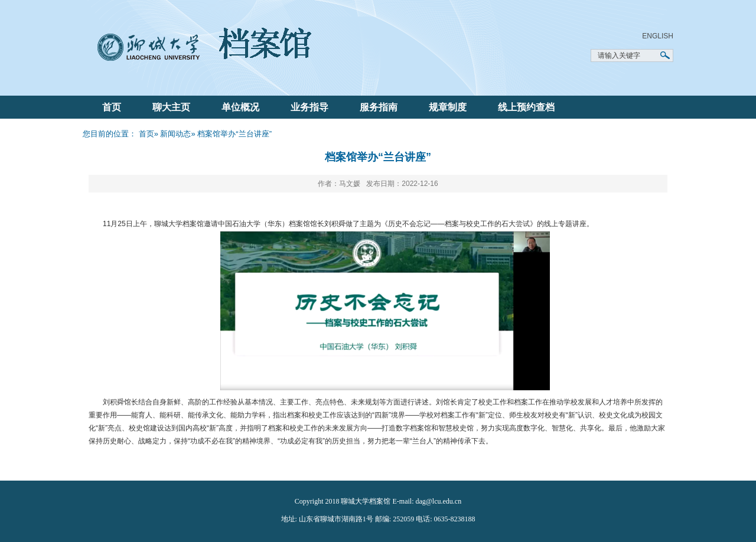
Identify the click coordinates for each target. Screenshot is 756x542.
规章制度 (448, 107)
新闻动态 (175, 134)
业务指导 (309, 107)
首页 (112, 107)
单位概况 (240, 107)
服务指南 (379, 107)
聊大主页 (171, 107)
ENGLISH (658, 36)
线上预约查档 (526, 107)
